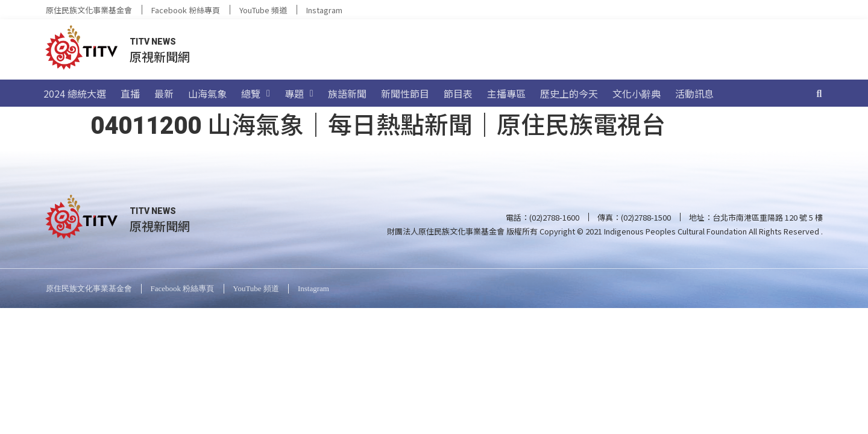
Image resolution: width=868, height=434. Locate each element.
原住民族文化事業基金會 (89, 10)
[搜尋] (819, 93)
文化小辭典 (637, 93)
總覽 (256, 93)
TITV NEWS (153, 42)
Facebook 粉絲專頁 (186, 10)
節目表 (458, 93)
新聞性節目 (405, 93)
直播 (130, 93)
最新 (164, 93)
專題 (299, 93)
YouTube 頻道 (263, 10)
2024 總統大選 (75, 93)
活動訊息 (694, 93)
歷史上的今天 (569, 93)
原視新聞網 (160, 56)
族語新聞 (347, 93)
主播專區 (506, 93)
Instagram (324, 10)
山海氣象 (207, 93)
